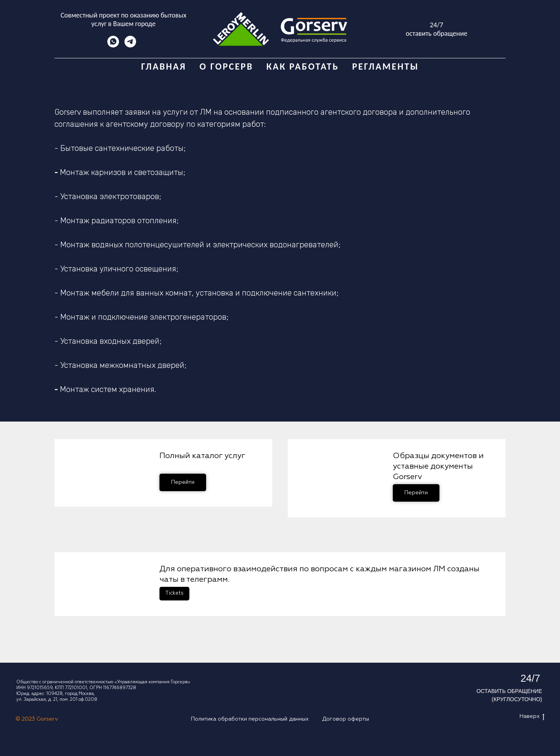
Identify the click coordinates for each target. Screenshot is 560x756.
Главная (164, 66)
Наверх (532, 718)
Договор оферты (346, 719)
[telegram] (130, 45)
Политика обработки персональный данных (250, 719)
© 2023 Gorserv (37, 719)
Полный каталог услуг (202, 456)
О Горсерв (226, 66)
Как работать (303, 66)
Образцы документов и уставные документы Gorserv (438, 466)
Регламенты (385, 66)
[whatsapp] (113, 45)
